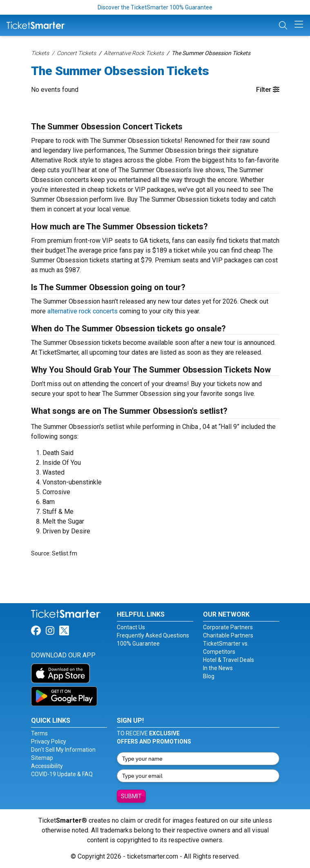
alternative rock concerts (83, 311)
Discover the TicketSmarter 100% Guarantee (155, 7)
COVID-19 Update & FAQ (62, 774)
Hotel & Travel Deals (229, 660)
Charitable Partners (228, 635)
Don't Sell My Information (63, 750)
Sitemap (42, 758)
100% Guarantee (138, 644)
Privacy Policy (49, 741)
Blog (209, 676)
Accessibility (47, 766)
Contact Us (131, 627)
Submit (131, 796)
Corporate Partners (228, 627)
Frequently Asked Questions (153, 635)
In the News (218, 668)
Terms (39, 733)
